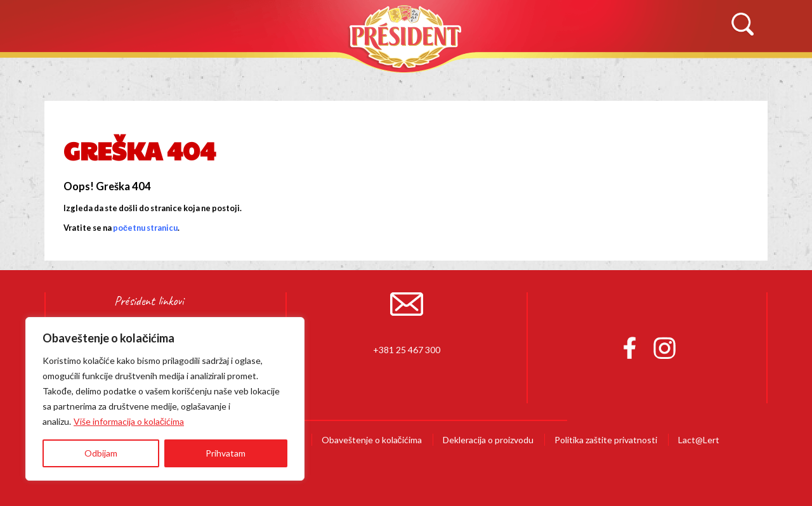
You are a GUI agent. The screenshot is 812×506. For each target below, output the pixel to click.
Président (406, 36)
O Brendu (197, 74)
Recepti (485, 74)
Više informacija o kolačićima (129, 421)
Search (742, 25)
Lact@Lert (699, 440)
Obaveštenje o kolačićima (372, 440)
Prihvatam (226, 453)
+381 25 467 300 (407, 350)
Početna (76, 74)
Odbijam (101, 453)
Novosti (583, 74)
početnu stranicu (145, 228)
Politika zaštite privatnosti (606, 440)
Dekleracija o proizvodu (488, 440)
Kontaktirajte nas (710, 74)
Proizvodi (320, 74)
